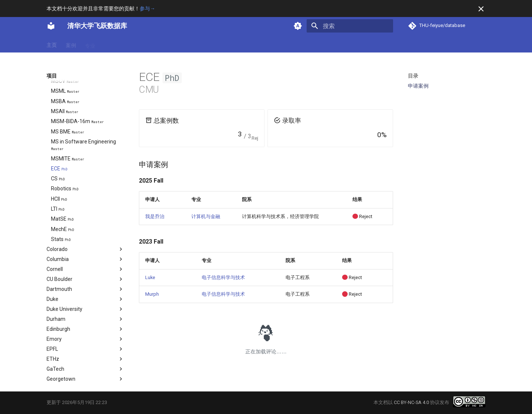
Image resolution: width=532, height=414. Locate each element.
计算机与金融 (206, 216)
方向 (109, 44)
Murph (152, 294)
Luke (150, 277)
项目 (129, 44)
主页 (52, 44)
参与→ (147, 9)
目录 (413, 76)
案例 (71, 44)
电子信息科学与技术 (223, 277)
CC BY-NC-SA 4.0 (411, 402)
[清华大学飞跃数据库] (51, 26)
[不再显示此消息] (481, 9)
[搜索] (350, 26)
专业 (90, 44)
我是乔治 (155, 216)
